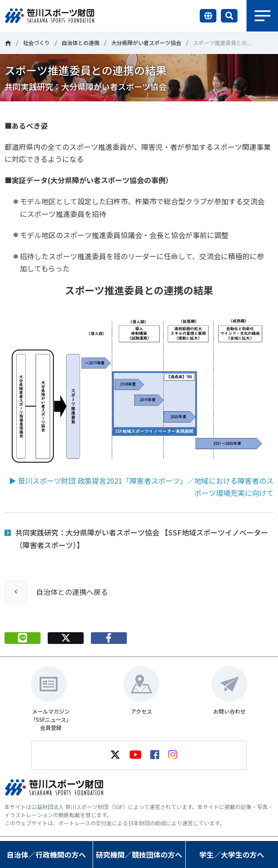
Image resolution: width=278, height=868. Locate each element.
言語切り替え (208, 16)
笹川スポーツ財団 (8, 43)
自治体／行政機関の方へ (46, 855)
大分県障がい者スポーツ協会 (146, 43)
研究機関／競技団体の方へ (139, 855)
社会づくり (36, 43)
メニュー (262, 16)
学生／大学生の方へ (232, 855)
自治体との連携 (81, 43)
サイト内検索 (229, 16)
